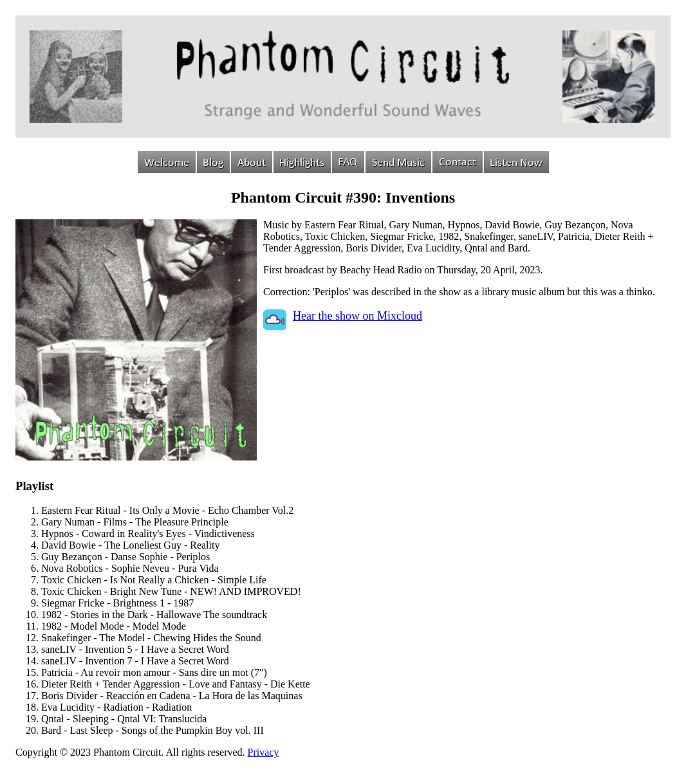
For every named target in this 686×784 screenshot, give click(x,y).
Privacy (264, 752)
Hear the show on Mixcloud (357, 316)
